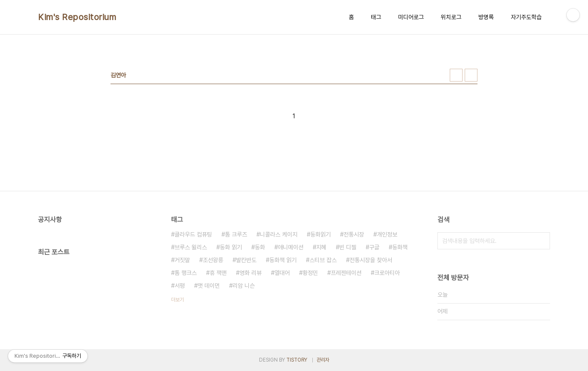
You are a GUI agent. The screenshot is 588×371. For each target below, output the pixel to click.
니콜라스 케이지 (279, 234)
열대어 (282, 273)
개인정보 (387, 234)
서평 (180, 286)
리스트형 (471, 75)
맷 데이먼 (209, 286)
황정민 (310, 273)
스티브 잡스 (323, 260)
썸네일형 (456, 75)
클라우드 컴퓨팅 (193, 234)
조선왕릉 (213, 260)
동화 (260, 247)
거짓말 (182, 260)
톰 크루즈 (236, 234)
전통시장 (354, 234)
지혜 (321, 247)
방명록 (486, 17)
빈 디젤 (348, 247)
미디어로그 (411, 17)
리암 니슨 (244, 286)
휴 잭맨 (218, 273)
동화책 (400, 247)
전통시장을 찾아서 (371, 260)
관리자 (323, 360)
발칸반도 (246, 260)
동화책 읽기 (283, 260)
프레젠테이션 (346, 273)
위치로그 (451, 17)
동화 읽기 (231, 247)
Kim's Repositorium (77, 17)
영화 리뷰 (250, 273)
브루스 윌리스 (191, 247)
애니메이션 (291, 247)
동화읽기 (320, 234)
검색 (541, 241)
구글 (374, 247)
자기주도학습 (526, 17)
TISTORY (297, 360)
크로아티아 (387, 273)
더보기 (178, 300)
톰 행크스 (186, 273)
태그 (376, 17)
